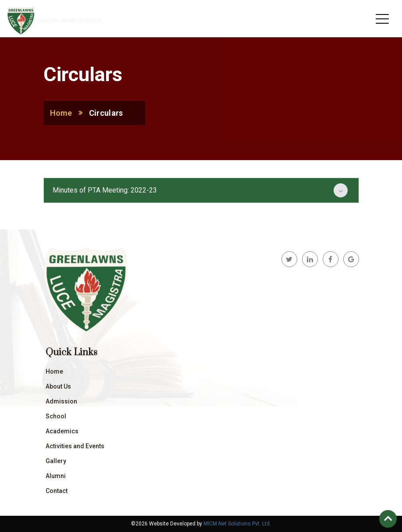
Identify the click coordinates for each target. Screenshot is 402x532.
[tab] (201, 190)
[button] (201, 190)
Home (61, 113)
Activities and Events (75, 446)
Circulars (106, 113)
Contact (57, 491)
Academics (62, 431)
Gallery (56, 461)
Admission (61, 401)
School (56, 416)
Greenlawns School (69, 20)
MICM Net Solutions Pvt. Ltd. (237, 524)
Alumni (56, 476)
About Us (58, 386)
